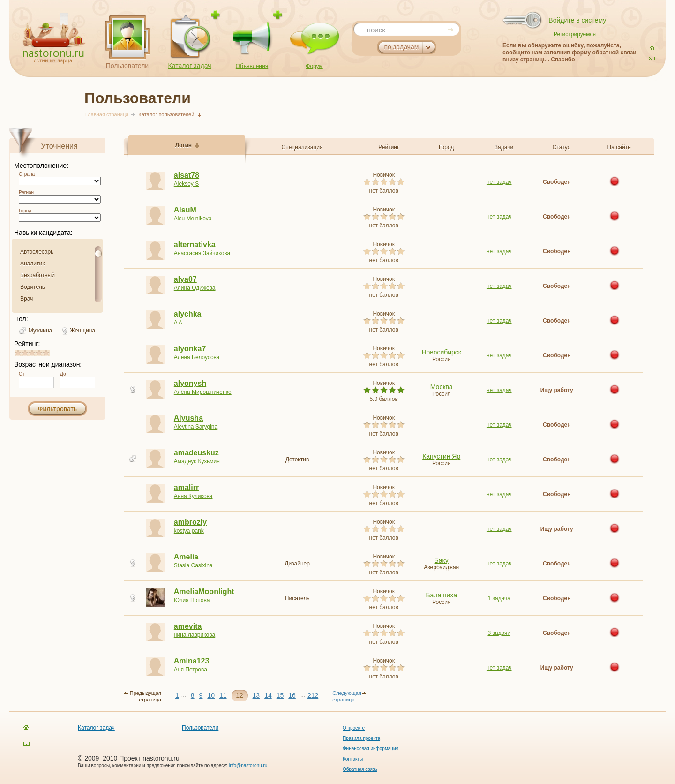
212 (313, 695)
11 (223, 695)
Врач (26, 299)
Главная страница (107, 114)
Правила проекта (361, 738)
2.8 (33, 353)
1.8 (26, 353)
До (63, 374)
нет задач (499, 182)
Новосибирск (441, 352)
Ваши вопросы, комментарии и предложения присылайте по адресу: (153, 765)
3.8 (40, 353)
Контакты (353, 759)
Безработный (37, 275)
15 (280, 695)
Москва (442, 387)
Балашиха (441, 595)
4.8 (47, 353)
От (22, 374)
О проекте (354, 728)
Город (25, 211)
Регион (26, 192)
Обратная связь (360, 769)
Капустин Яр (441, 456)
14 (268, 695)
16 (292, 695)
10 (211, 695)
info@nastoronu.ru (248, 765)
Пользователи (127, 66)
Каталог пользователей (166, 114)
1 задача (499, 598)
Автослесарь (37, 252)
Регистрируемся (575, 34)
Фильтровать (57, 409)
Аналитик (32, 264)
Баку (442, 560)
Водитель (33, 287)
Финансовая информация (371, 749)
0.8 (19, 353)
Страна (27, 174)
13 (256, 695)
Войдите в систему (577, 20)
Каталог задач (190, 66)
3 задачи (499, 633)
